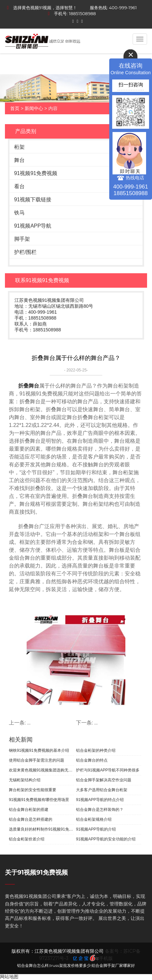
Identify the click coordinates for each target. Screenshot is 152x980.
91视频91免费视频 (36, 173)
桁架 (19, 147)
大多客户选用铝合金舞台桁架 (102, 790)
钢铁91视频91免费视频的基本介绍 (39, 750)
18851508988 (82, 13)
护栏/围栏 (25, 252)
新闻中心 (34, 108)
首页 (15, 108)
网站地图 (9, 977)
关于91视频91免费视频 (36, 872)
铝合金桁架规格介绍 (94, 819)
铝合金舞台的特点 (92, 760)
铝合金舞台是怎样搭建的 (31, 819)
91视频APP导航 (33, 226)
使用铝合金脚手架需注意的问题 (37, 760)
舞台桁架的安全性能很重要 (33, 790)
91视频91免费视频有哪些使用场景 (39, 800)
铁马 (19, 213)
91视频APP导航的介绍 (96, 829)
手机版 (106, 958)
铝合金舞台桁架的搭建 (29, 810)
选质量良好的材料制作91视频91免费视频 (41, 829)
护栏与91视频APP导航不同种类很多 (108, 770)
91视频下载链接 (33, 200)
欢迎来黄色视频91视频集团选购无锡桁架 (41, 770)
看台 (19, 186)
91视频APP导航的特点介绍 (100, 800)
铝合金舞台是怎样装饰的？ (100, 810)
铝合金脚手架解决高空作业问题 (104, 780)
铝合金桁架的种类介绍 (96, 750)
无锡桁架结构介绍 (25, 780)
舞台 (19, 160)
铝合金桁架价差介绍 (27, 839)
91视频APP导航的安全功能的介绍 (106, 839)
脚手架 (22, 239)
